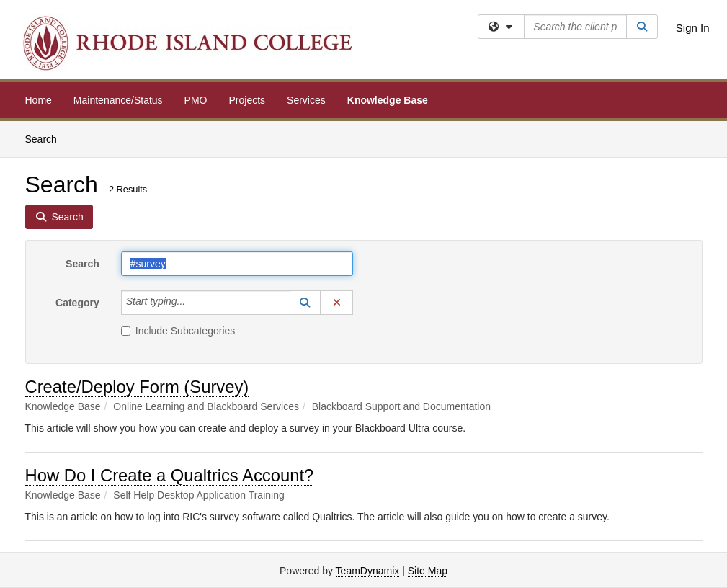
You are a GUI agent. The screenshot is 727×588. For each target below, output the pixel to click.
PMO (196, 100)
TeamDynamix (368, 571)
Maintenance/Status (118, 100)
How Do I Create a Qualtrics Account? (170, 475)
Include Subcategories (178, 331)
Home (39, 100)
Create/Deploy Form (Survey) (137, 387)
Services (306, 100)
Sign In (693, 28)
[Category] (193, 303)
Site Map (428, 571)
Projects (247, 100)
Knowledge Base (388, 100)
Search (46, 138)
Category (77, 303)
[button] (305, 303)
